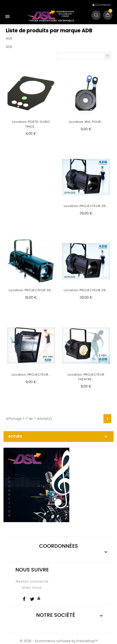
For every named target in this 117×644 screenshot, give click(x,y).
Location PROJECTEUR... (31, 375)
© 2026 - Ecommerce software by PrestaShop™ (59, 641)
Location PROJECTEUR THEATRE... (86, 377)
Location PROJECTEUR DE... (86, 206)
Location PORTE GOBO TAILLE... (31, 124)
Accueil (15, 436)
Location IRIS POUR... (86, 122)
